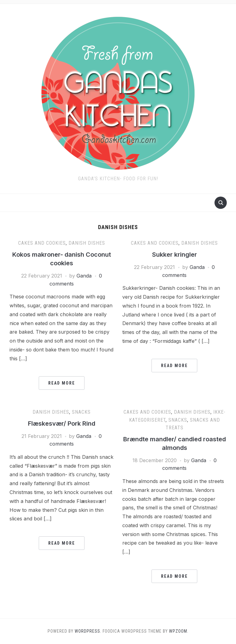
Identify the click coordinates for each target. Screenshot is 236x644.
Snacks (81, 412)
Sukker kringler (175, 255)
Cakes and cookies (42, 243)
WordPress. (88, 631)
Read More (62, 383)
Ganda (84, 276)
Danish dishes (87, 243)
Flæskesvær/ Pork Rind (62, 424)
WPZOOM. (179, 631)
